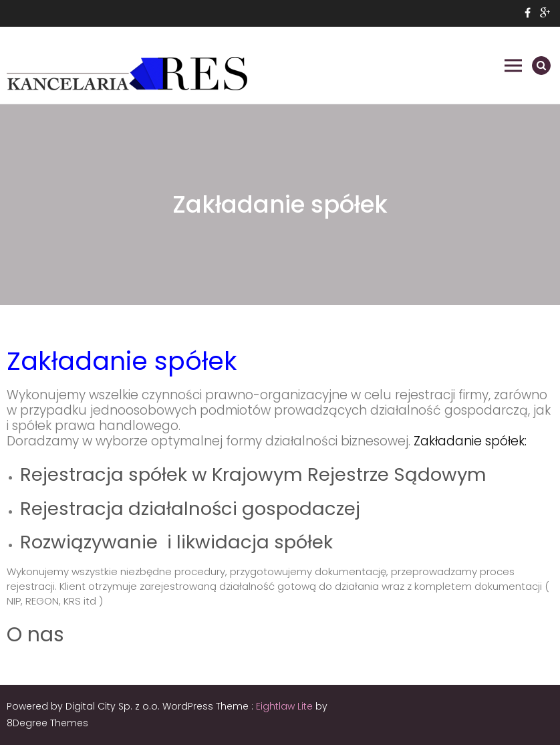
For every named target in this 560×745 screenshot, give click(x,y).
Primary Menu (513, 66)
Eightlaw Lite (286, 706)
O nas (35, 635)
